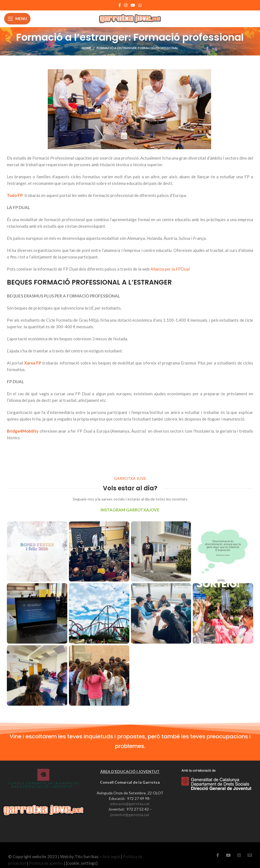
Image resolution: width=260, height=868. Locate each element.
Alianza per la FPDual (170, 269)
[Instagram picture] (37, 552)
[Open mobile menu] (17, 19)
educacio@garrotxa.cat (130, 804)
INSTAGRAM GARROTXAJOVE (130, 510)
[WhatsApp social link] (140, 5)
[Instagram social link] (126, 5)
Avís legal (111, 856)
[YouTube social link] (133, 5)
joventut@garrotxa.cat (130, 815)
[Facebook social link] (120, 5)
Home (86, 48)
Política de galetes (46, 863)
